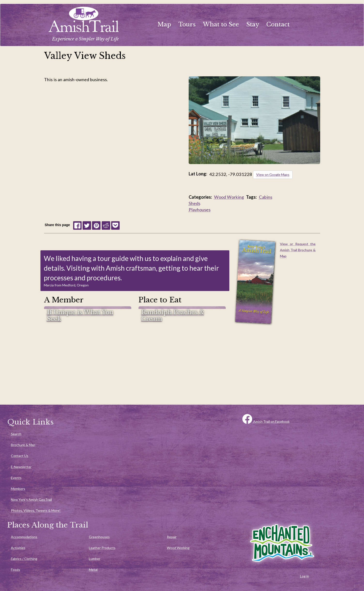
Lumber (95, 559)
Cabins (266, 197)
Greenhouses (99, 537)
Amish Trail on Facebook (266, 422)
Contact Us (20, 456)
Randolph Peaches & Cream (173, 316)
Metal (93, 570)
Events (16, 478)
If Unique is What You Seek (80, 316)
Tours (187, 24)
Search (16, 434)
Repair (172, 537)
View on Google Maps (273, 175)
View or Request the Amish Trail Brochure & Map (298, 250)
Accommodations (24, 537)
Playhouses (200, 210)
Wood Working (229, 197)
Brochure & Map (23, 445)
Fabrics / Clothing (24, 559)
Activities (18, 548)
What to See (221, 24)
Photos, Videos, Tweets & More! (36, 510)
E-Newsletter (21, 467)
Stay (253, 24)
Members (18, 489)
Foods (15, 570)
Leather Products (102, 548)
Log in (305, 576)
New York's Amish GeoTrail (31, 500)
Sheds (194, 203)
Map (164, 24)
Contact (278, 24)
